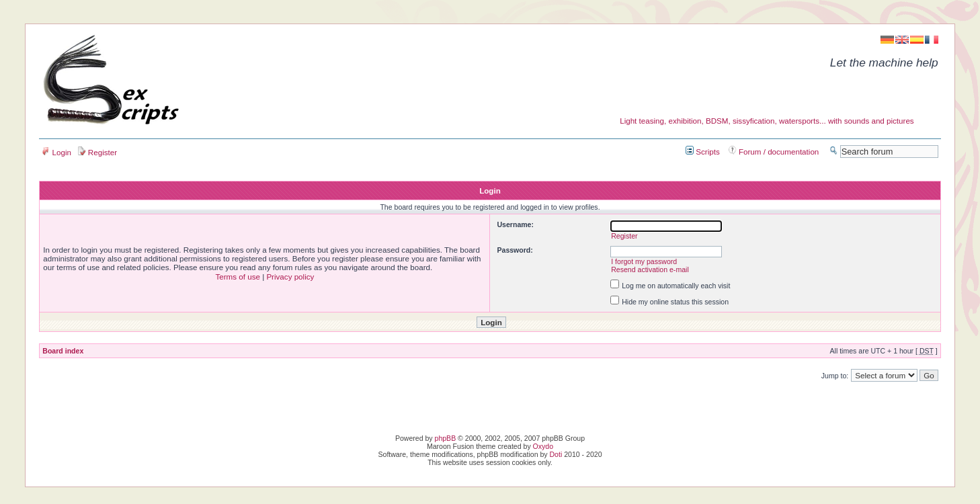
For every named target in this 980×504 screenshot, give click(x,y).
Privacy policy (290, 277)
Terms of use (237, 277)
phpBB (446, 438)
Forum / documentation (774, 152)
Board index (63, 351)
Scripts (703, 152)
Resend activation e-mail (650, 269)
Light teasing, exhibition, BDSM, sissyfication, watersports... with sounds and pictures (767, 121)
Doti (556, 454)
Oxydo (543, 446)
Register (97, 152)
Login (56, 152)
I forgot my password (644, 261)
